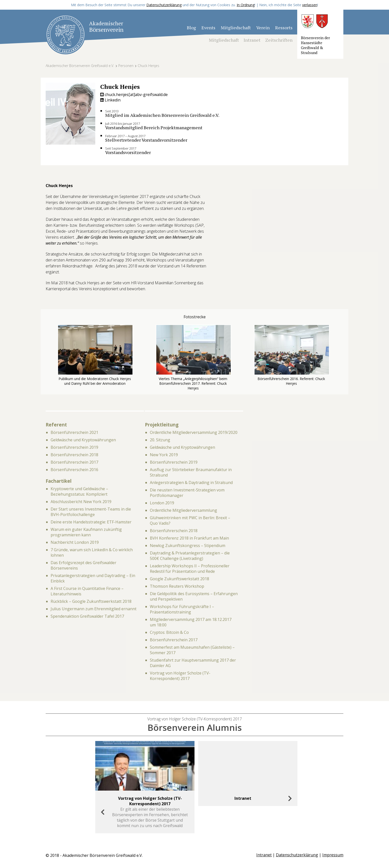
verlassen (310, 5)
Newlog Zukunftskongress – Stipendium (188, 546)
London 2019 (162, 503)
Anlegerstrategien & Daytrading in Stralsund (191, 482)
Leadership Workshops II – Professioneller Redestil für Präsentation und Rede (190, 569)
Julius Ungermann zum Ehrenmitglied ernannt (94, 609)
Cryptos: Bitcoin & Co (169, 632)
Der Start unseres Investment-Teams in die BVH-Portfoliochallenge (91, 512)
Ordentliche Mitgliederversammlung (183, 510)
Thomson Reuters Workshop (177, 586)
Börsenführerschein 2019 (74, 447)
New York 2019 (164, 455)
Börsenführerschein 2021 (74, 432)
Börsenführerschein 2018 (74, 455)
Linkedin (110, 100)
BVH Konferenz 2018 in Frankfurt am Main (189, 538)
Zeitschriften (279, 40)
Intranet (252, 40)
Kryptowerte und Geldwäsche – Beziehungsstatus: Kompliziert (79, 491)
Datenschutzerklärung (164, 5)
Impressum (333, 855)
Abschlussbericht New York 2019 (81, 502)
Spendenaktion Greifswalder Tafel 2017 (87, 616)
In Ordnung (246, 5)
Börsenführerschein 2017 (74, 462)
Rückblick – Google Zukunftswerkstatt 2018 (91, 601)
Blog (191, 28)
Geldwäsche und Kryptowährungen (83, 440)
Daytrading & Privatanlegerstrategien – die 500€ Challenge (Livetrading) (190, 556)
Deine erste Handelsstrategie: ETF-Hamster (91, 522)
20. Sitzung (160, 440)
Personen (126, 66)
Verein (263, 28)
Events (208, 28)
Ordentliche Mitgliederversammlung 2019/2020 (194, 432)
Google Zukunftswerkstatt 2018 (179, 579)
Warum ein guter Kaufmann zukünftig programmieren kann (86, 532)
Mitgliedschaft (236, 28)
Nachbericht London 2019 (75, 542)
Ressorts (284, 28)
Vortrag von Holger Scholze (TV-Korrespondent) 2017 (180, 676)
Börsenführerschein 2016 (74, 470)
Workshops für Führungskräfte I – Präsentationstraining (182, 609)
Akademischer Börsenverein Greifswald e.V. (80, 66)
